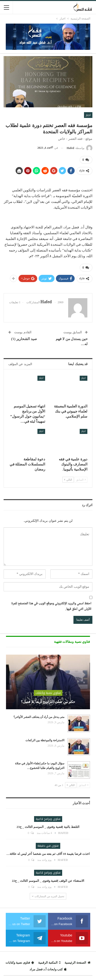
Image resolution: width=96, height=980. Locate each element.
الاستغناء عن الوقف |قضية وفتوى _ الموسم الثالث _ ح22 (48, 881)
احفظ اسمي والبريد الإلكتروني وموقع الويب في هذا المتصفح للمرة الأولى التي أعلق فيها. (51, 607)
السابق (81, 480)
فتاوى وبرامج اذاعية (48, 819)
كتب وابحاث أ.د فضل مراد (48, 969)
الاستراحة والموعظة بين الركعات (45, 740)
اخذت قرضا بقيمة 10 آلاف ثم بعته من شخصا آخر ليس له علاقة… (48, 854)
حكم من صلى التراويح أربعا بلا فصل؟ (48, 702)
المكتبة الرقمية (49, 963)
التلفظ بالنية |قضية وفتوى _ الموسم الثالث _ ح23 (48, 827)
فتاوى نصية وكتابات (48, 693)
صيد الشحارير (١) (23, 339)
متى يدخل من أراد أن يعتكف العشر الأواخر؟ (39, 717)
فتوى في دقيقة (48, 846)
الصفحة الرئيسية (78, 963)
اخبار (88, 115)
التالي (68, 480)
